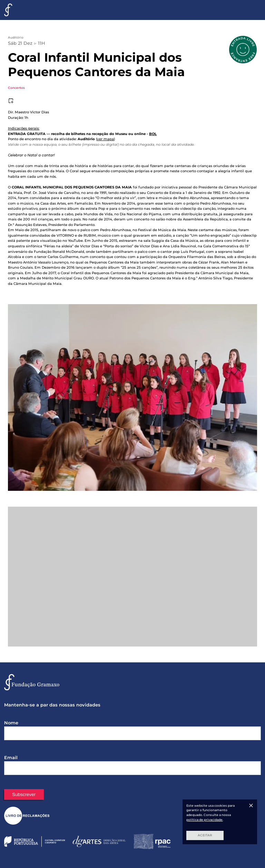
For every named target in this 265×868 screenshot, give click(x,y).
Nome (11, 723)
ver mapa (105, 139)
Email (11, 757)
